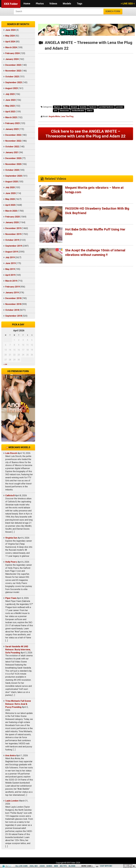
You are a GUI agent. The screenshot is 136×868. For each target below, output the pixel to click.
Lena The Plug (67, 116)
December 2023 (13, 65)
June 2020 (10, 193)
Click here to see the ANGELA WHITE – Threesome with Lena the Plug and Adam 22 (86, 134)
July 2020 (10, 187)
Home (27, 4)
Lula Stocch (11, 453)
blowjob (74, 107)
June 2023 (10, 100)
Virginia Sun (11, 538)
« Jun (5, 364)
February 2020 (12, 217)
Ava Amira (10, 755)
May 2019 (10, 269)
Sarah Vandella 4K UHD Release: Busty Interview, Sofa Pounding (18, 650)
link (134, 826)
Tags (79, 4)
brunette (83, 107)
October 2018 (12, 310)
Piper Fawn (11, 598)
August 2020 (12, 182)
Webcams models (19, 447)
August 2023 (12, 88)
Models (67, 4)
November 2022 (13, 141)
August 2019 (12, 252)
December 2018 (13, 298)
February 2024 (12, 53)
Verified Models (78, 111)
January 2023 (12, 129)
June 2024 (10, 30)
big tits (65, 107)
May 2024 (10, 36)
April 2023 (10, 112)
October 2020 (12, 170)
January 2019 (12, 293)
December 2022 (13, 135)
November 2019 (13, 234)
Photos (40, 4)
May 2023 (10, 106)
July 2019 (10, 257)
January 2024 (12, 59)
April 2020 (10, 205)
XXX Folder (11, 4)
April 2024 (10, 42)
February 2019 (12, 287)
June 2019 (10, 263)
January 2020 (12, 222)
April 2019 (10, 275)
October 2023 (12, 77)
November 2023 (13, 71)
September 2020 (14, 176)
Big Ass (57, 107)
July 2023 (10, 94)
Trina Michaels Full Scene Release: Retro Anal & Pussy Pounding (18, 704)
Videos (53, 4)
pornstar (120, 107)
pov (56, 111)
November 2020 (13, 164)
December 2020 (13, 158)
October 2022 (12, 147)
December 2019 (13, 228)
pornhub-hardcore (106, 107)
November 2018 (13, 304)
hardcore (93, 107)
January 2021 (12, 152)
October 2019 (12, 240)
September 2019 (14, 246)
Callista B (10, 495)
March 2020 (11, 211)
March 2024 (11, 47)
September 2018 (14, 316)
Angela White (54, 116)
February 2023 (12, 123)
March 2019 (11, 281)
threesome (64, 111)
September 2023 (14, 82)
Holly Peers (11, 562)
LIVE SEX (128, 4)
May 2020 (10, 199)
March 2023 (11, 117)
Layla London (12, 801)
